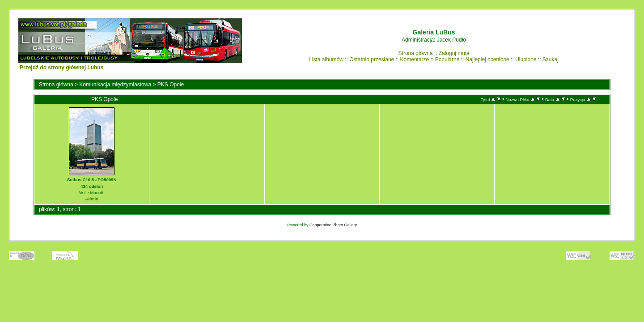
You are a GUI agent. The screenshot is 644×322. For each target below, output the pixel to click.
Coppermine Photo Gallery (333, 225)
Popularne (447, 59)
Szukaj (551, 59)
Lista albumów (326, 59)
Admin (92, 199)
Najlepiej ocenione (487, 59)
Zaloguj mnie (454, 53)
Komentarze (415, 59)
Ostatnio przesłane (372, 59)
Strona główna (416, 53)
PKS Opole (171, 85)
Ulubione (526, 59)
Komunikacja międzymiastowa (115, 85)
